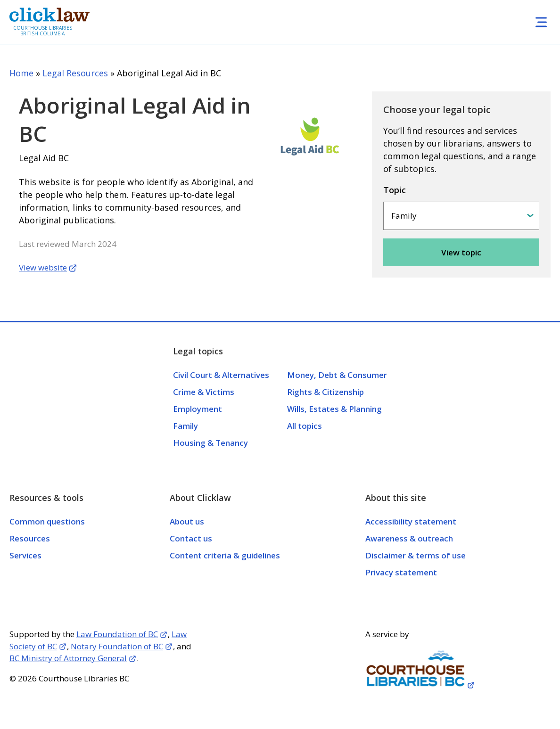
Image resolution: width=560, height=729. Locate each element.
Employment (198, 409)
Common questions (47, 521)
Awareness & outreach (409, 538)
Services (25, 555)
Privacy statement (401, 572)
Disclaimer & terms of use (416, 555)
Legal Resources (75, 73)
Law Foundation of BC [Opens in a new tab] (117, 634)
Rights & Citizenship (325, 392)
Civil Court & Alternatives (221, 375)
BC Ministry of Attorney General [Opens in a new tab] (68, 658)
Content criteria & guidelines (225, 555)
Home (21, 73)
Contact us (191, 538)
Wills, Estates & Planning (334, 409)
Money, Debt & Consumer (337, 375)
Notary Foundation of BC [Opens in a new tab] (117, 646)
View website (43, 267)
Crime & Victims (204, 392)
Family (185, 426)
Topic (395, 190)
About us (187, 521)
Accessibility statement (411, 521)
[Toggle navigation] (541, 22)
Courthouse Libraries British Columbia (43, 31)
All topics (305, 426)
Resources (30, 538)
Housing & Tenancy (210, 443)
